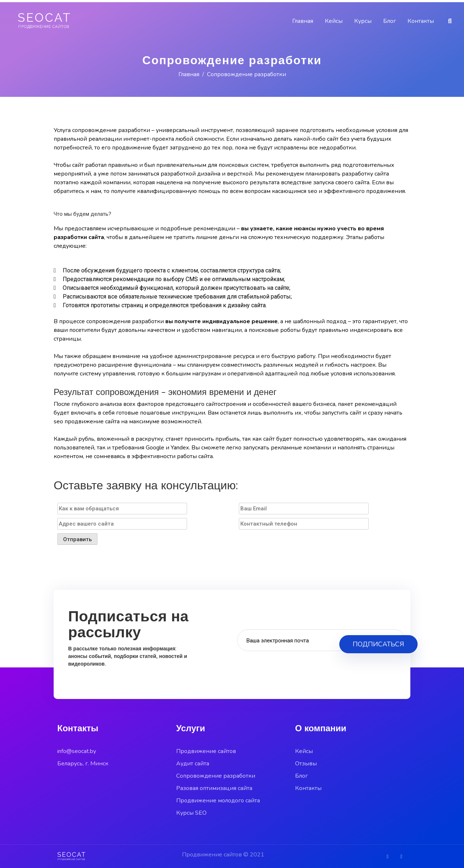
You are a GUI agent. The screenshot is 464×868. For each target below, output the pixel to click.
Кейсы (334, 21)
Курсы (363, 21)
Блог (390, 21)
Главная (303, 21)
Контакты (421, 21)
